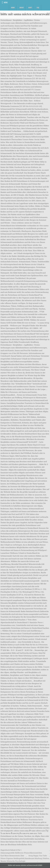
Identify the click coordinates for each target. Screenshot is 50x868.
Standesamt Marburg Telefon (37, 858)
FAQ (38, 8)
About (22, 8)
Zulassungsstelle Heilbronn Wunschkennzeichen (21, 853)
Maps (30, 8)
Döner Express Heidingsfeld (12, 858)
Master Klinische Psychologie (13, 861)
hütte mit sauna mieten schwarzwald (25, 14)
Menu (6, 2)
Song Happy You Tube (38, 856)
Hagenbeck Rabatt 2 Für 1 (11, 850)
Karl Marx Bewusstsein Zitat (12, 856)
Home (13, 8)
